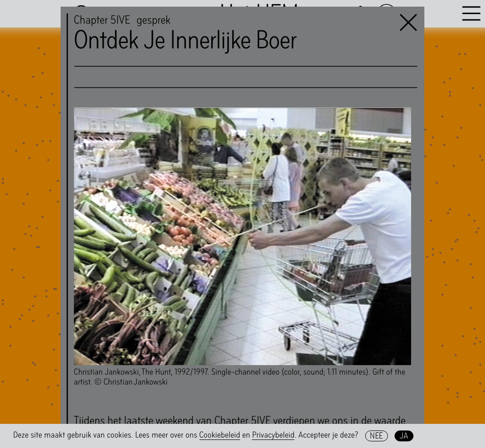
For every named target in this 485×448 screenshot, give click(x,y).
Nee (376, 436)
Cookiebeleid (220, 435)
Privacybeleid (273, 435)
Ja (404, 436)
